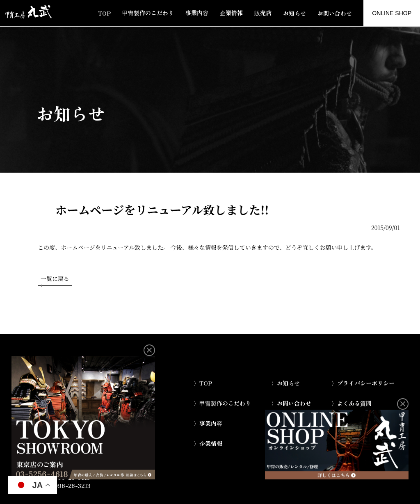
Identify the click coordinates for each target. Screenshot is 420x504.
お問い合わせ (335, 13)
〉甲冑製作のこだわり (222, 403)
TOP (104, 13)
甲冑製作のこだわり (148, 13)
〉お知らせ (285, 383)
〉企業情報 (208, 443)
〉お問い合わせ (291, 403)
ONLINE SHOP (392, 13)
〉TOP (203, 383)
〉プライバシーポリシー (363, 383)
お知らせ (294, 13)
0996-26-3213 (71, 486)
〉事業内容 (208, 423)
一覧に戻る (55, 280)
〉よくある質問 (352, 403)
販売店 (263, 13)
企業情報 (231, 13)
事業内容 (197, 13)
